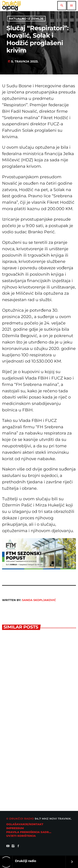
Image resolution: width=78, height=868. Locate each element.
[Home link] (11, 6)
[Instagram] (13, 846)
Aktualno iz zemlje (26, 19)
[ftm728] (39, 568)
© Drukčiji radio (20, 819)
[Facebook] (18, 846)
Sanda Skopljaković (39, 600)
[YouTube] (8, 846)
